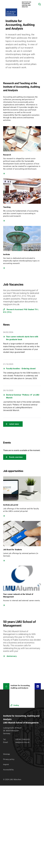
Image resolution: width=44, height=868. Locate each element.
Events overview (16, 457)
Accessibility (8, 770)
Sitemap (7, 754)
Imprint (6, 764)
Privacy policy (9, 759)
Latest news (14, 424)
